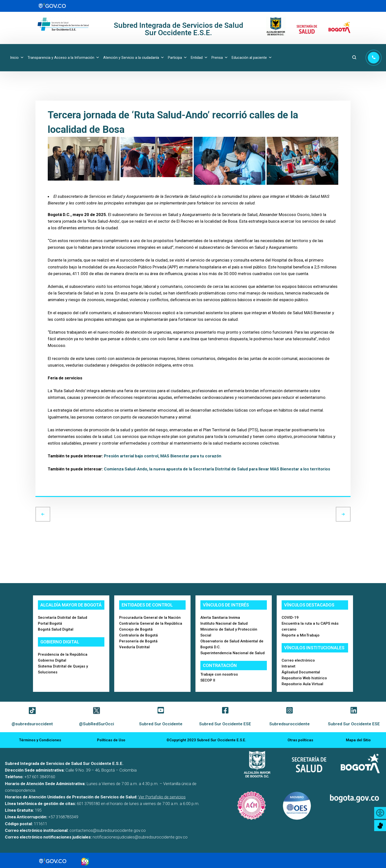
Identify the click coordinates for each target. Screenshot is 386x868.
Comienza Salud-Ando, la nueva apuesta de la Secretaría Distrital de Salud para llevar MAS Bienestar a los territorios (217, 469)
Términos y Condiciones (40, 740)
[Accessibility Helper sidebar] (380, 813)
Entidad (199, 58)
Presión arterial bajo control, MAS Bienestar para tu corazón (163, 456)
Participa (177, 58)
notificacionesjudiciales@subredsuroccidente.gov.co (140, 837)
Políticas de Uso (111, 740)
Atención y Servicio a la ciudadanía (134, 58)
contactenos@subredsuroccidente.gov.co (108, 830)
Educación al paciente (252, 58)
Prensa (220, 58)
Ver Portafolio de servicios (162, 797)
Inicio (17, 58)
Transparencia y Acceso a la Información (64, 58)
